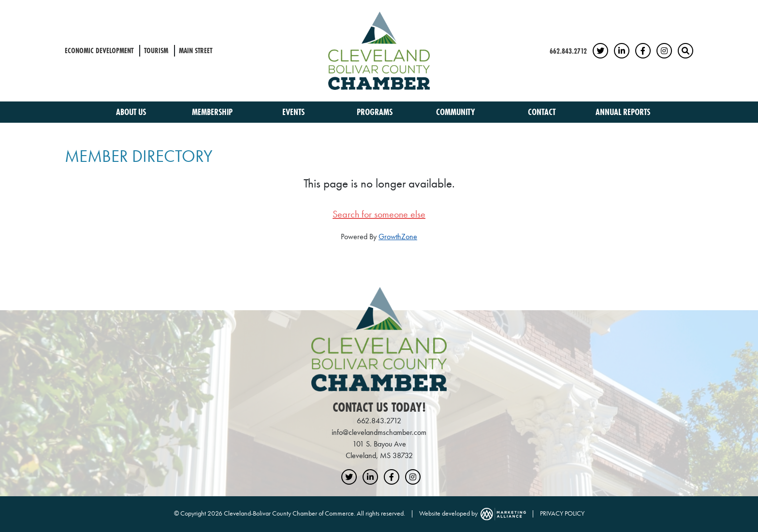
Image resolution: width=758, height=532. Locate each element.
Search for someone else (379, 214)
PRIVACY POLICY (562, 513)
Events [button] (294, 112)
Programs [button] (376, 112)
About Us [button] (132, 112)
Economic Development (99, 50)
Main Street (196, 50)
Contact (542, 112)
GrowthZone (398, 237)
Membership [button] (213, 112)
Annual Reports (623, 112)
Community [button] (457, 112)
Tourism (156, 50)
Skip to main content (0, 8)
